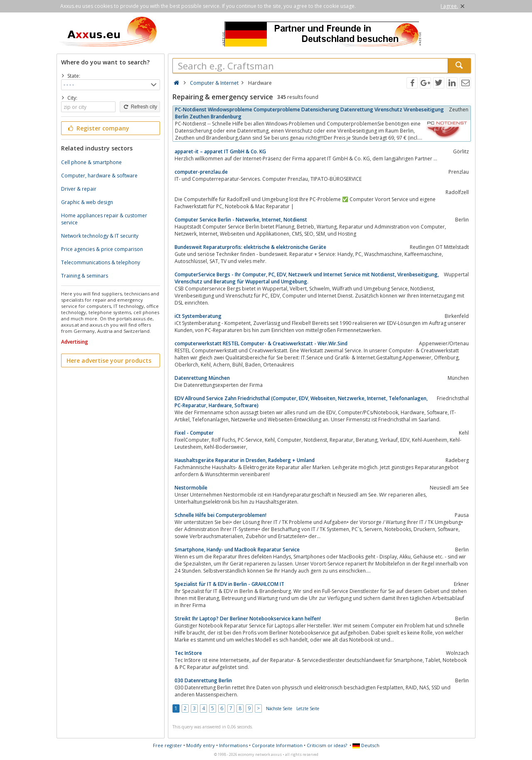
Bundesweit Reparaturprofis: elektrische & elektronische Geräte (250, 247)
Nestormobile (191, 488)
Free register (167, 745)
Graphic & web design (87, 202)
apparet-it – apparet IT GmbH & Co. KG (220, 151)
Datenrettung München (202, 378)
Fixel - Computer (194, 433)
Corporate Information (277, 745)
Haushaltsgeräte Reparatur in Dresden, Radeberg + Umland (245, 460)
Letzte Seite (308, 708)
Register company (98, 128)
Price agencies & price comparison (102, 249)
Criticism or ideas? (327, 745)
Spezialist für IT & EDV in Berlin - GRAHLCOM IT (229, 584)
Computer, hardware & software (99, 176)
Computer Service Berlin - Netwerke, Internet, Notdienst (241, 220)
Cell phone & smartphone (91, 162)
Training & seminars (85, 276)
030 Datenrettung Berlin (203, 680)
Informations (233, 745)
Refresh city (140, 107)
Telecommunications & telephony (101, 262)
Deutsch (366, 745)
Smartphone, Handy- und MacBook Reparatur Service (237, 550)
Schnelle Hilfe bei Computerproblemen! (220, 515)
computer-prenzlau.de (201, 172)
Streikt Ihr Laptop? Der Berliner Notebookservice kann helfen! (248, 619)
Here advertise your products (109, 360)
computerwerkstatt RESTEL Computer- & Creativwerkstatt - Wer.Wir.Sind (261, 343)
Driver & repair (79, 189)
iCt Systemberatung (198, 316)
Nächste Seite (279, 708)
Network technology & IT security (100, 236)
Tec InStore (188, 653)
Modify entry (201, 745)
